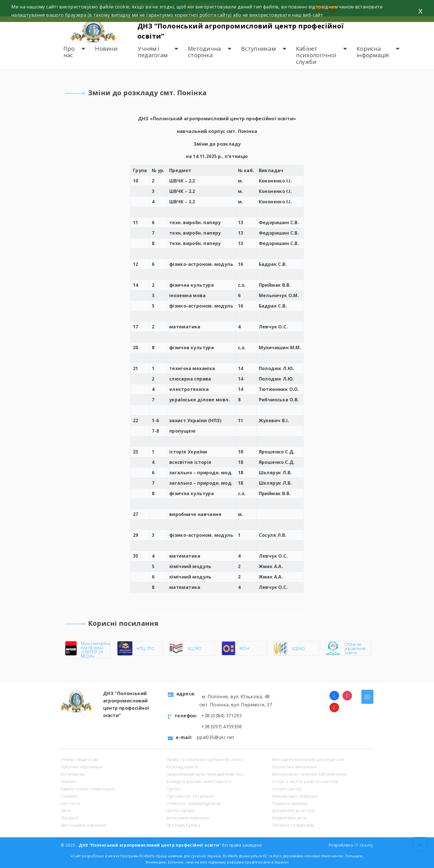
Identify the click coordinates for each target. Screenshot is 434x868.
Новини (106, 49)
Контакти (70, 803)
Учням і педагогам (153, 52)
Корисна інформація (373, 52)
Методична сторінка (204, 52)
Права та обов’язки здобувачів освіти (205, 759)
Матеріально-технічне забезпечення (309, 774)
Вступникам (258, 49)
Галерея (69, 796)
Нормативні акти (289, 818)
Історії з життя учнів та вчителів (305, 781)
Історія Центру (287, 789)
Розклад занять (182, 767)
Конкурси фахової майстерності (199, 781)
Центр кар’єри (181, 810)
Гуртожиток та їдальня (190, 796)
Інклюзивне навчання (188, 818)
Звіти (66, 810)
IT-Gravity (364, 845)
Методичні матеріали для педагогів (308, 759)
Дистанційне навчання (83, 825)
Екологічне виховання (294, 767)
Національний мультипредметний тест (206, 774)
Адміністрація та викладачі (88, 789)
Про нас (69, 52)
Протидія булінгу (183, 825)
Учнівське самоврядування (194, 803)
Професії (70, 818)
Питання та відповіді (293, 825)
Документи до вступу (294, 810)
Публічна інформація (82, 767)
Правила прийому (290, 803)
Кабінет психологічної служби (316, 55)
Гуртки (173, 789)
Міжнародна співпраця (295, 796)
